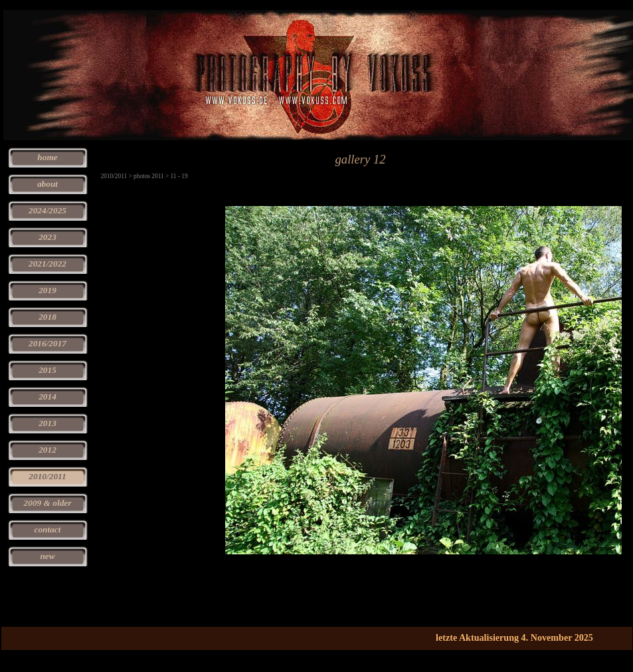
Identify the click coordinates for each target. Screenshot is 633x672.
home (47, 157)
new (47, 556)
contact (48, 529)
